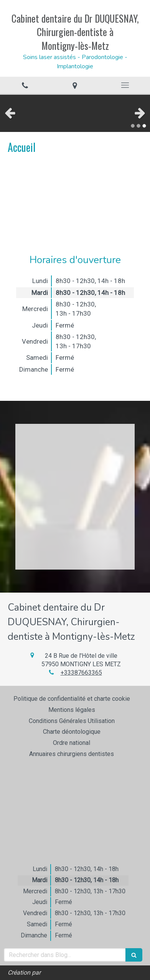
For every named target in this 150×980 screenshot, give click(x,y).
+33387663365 (81, 673)
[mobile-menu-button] (125, 85)
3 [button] (144, 126)
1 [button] (133, 126)
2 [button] (138, 126)
